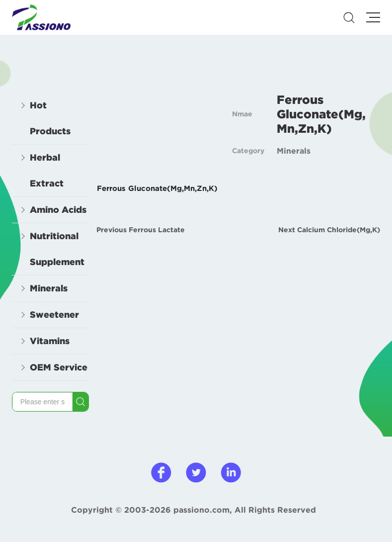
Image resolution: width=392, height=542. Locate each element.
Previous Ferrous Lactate (141, 230)
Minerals (294, 151)
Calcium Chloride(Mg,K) (339, 230)
